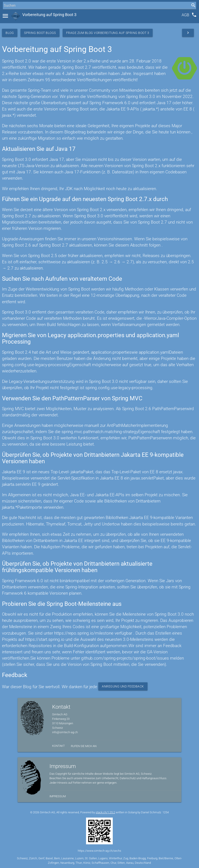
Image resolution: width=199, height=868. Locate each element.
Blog (10, 33)
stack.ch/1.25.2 (105, 812)
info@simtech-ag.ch (65, 732)
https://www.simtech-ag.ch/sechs (99, 851)
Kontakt (58, 746)
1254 (166, 812)
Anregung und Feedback (123, 686)
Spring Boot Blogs (40, 33)
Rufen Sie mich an (84, 746)
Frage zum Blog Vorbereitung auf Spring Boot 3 (108, 33)
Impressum (58, 796)
